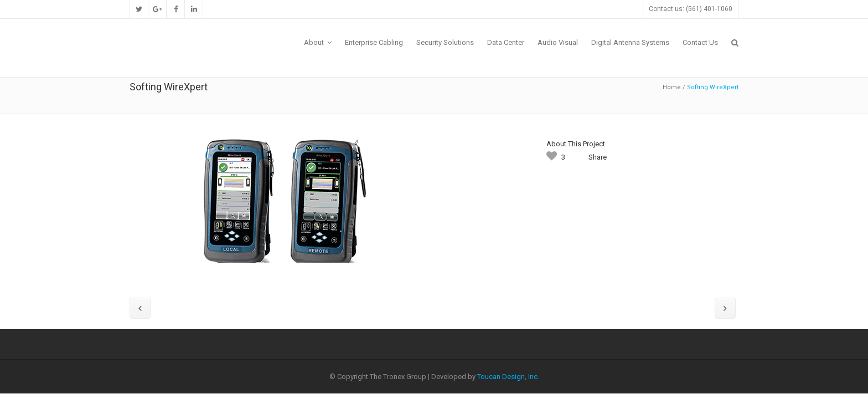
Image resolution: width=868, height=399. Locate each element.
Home (672, 87)
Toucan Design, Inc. (508, 377)
